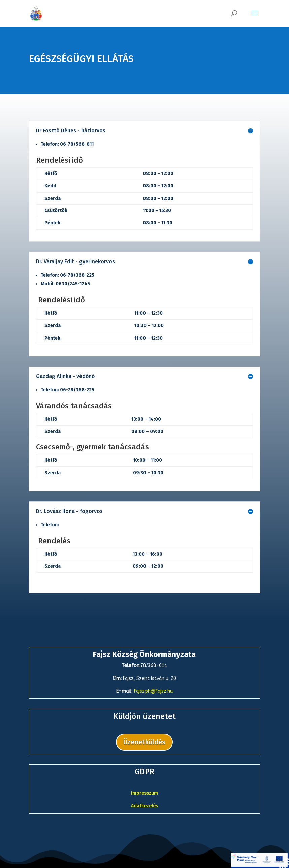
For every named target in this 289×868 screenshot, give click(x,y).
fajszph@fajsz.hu (153, 691)
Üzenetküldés (144, 742)
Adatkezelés (144, 806)
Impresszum (144, 793)
